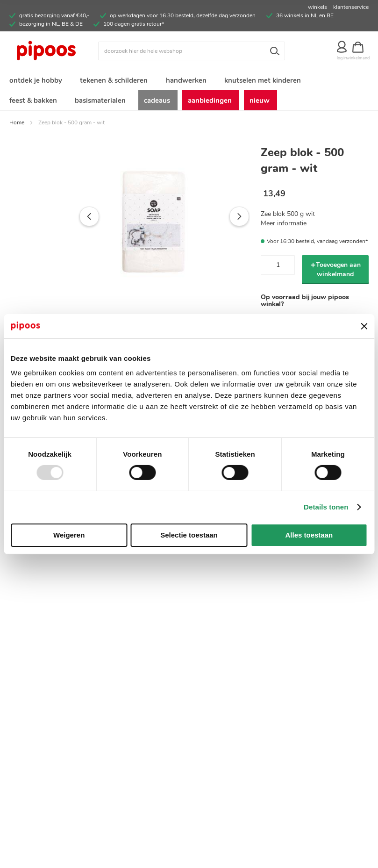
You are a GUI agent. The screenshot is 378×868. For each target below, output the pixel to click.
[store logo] (54, 51)
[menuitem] (35, 81)
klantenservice (351, 7)
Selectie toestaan (189, 535)
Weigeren (69, 535)
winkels (317, 7)
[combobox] (192, 51)
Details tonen (326, 507)
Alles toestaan (309, 535)
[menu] (189, 92)
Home (17, 126)
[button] (70, 220)
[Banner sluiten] (364, 326)
